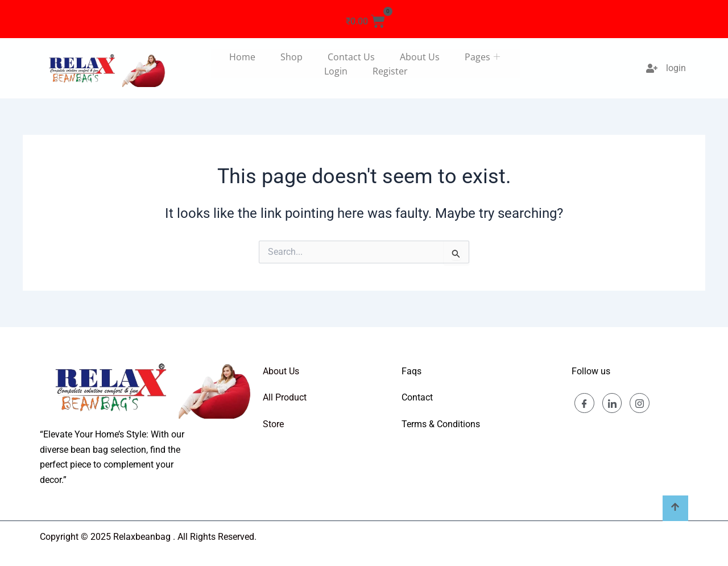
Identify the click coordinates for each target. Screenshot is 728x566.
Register (390, 71)
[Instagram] (640, 403)
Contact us (351, 57)
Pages (484, 57)
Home (242, 57)
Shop (291, 57)
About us (420, 57)
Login (336, 71)
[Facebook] (584, 403)
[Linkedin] (612, 403)
